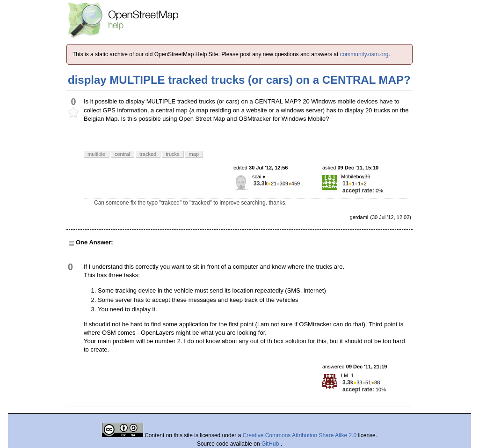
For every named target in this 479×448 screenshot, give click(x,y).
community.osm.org (364, 54)
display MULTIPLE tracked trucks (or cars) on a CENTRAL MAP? (239, 80)
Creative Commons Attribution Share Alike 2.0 (300, 435)
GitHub (271, 444)
